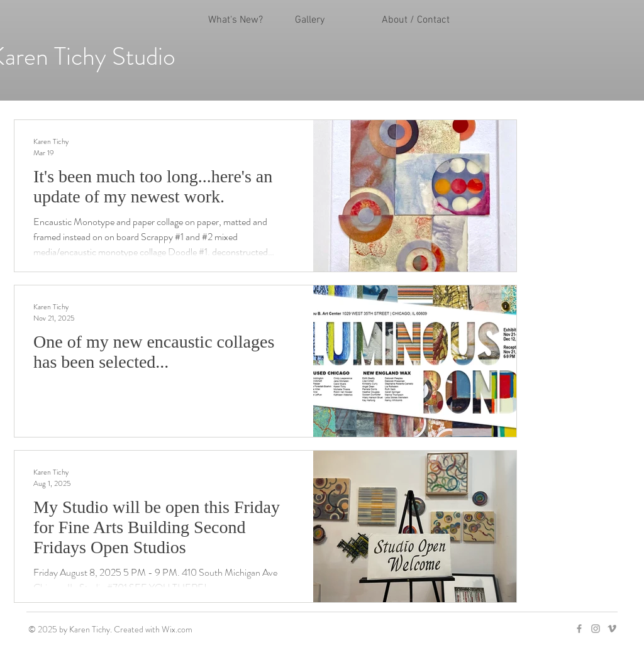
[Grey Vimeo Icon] (612, 629)
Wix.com (177, 629)
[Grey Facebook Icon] (579, 629)
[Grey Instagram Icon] (596, 629)
